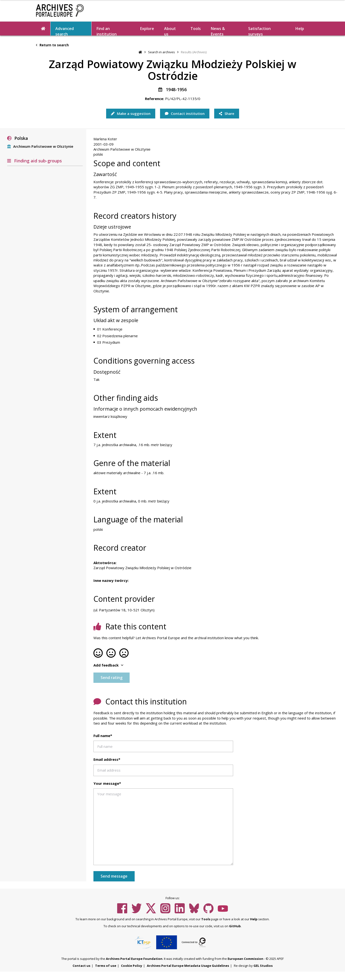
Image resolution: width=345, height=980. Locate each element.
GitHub (235, 926)
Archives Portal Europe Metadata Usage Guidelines (188, 966)
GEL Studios (263, 966)
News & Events (218, 31)
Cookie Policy (132, 966)
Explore (147, 29)
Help (300, 29)
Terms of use (106, 966)
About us (170, 31)
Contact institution (185, 113)
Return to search (52, 45)
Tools (196, 29)
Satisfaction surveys (259, 31)
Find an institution (107, 31)
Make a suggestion (131, 113)
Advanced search (65, 31)
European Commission (245, 959)
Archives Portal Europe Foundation (134, 959)
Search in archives (161, 52)
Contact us (81, 966)
